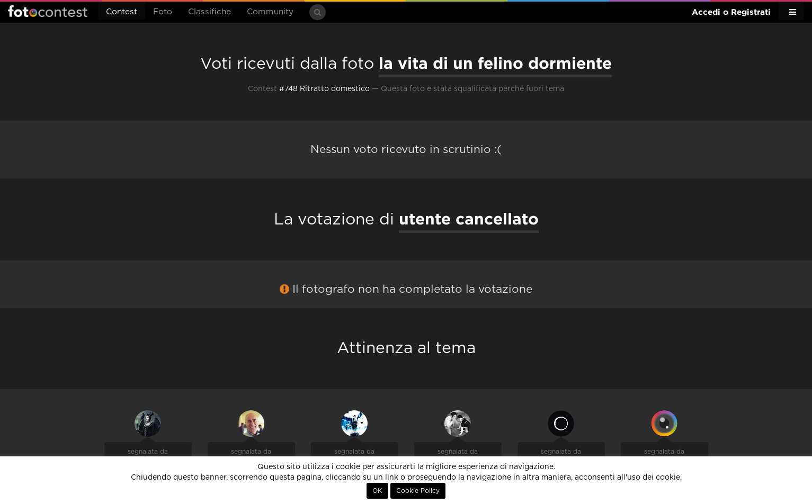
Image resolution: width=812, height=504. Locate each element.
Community (270, 12)
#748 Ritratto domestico (324, 89)
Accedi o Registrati (731, 12)
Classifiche (209, 12)
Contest (122, 12)
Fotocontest (48, 11)
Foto (163, 12)
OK (377, 491)
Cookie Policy (418, 491)
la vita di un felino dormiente (495, 63)
